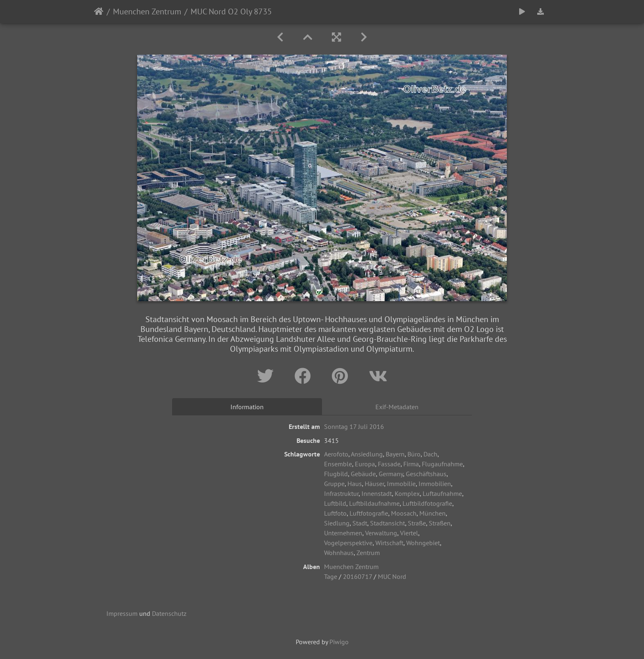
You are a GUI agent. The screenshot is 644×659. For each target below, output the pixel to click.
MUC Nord (392, 576)
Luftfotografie (369, 513)
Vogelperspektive (348, 543)
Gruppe (334, 484)
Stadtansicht (388, 523)
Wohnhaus (339, 553)
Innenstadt (377, 493)
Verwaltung (381, 533)
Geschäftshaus (426, 474)
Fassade (389, 464)
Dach (430, 454)
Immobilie (401, 484)
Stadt (360, 523)
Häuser (374, 484)
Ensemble (338, 464)
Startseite (99, 12)
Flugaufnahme (442, 464)
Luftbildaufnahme (374, 503)
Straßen (440, 523)
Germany (391, 474)
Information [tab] (247, 407)
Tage (331, 576)
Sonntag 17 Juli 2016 (354, 426)
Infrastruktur (341, 493)
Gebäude (363, 474)
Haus (355, 484)
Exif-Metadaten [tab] (397, 407)
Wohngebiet (423, 543)
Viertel (409, 533)
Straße (417, 523)
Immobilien (435, 484)
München (432, 513)
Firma (411, 464)
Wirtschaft (389, 543)
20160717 (358, 576)
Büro (414, 454)
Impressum (122, 613)
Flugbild (336, 474)
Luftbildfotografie (427, 503)
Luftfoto (335, 513)
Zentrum (368, 553)
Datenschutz (169, 613)
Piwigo (339, 642)
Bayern (395, 454)
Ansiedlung (367, 454)
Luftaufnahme (442, 493)
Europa (365, 464)
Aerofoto (336, 454)
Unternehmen (343, 533)
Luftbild (335, 503)
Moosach (404, 513)
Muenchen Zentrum (147, 12)
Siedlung (337, 523)
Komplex (407, 493)
